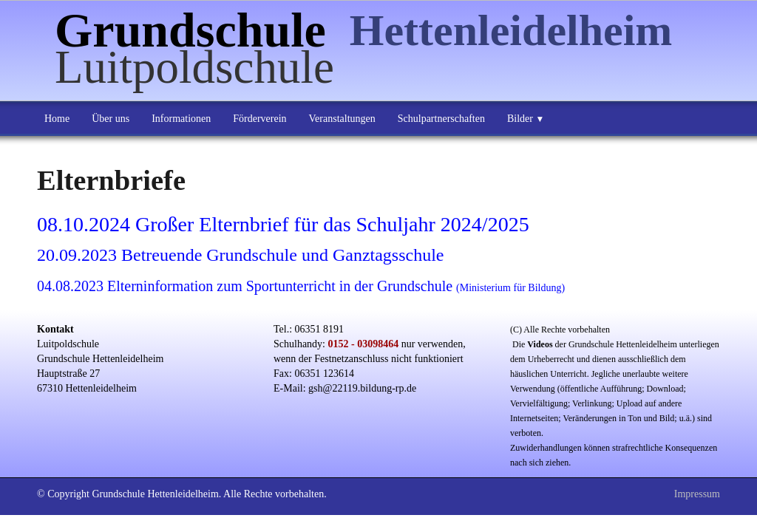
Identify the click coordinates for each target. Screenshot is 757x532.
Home (57, 119)
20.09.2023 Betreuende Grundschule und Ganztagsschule (241, 255)
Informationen (181, 119)
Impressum (697, 494)
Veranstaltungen (342, 119)
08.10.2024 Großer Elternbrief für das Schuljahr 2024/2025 (283, 224)
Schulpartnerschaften (441, 119)
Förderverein (259, 119)
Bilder (526, 119)
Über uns (111, 119)
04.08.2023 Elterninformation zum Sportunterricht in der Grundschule (301, 286)
